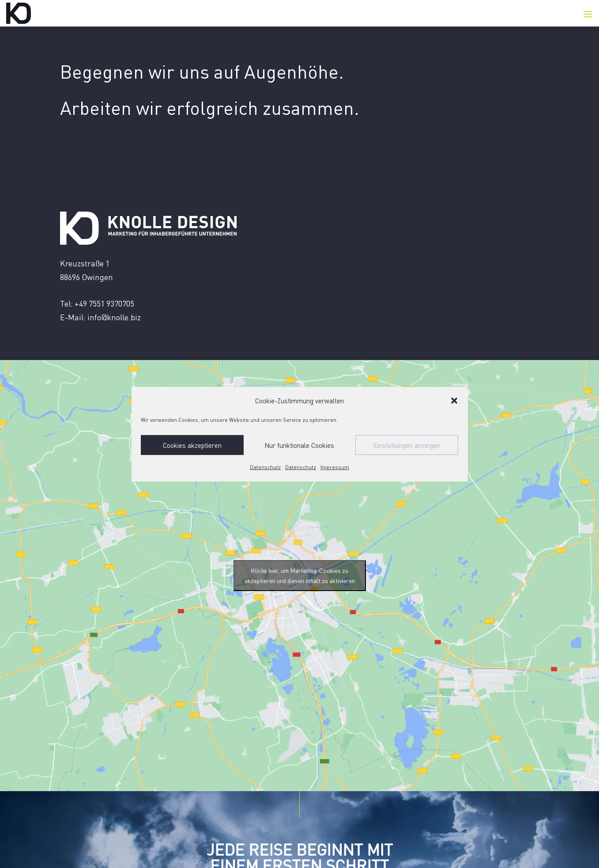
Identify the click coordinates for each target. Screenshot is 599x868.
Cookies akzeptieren (192, 445)
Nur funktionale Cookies (299, 445)
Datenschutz (265, 467)
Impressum (335, 467)
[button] (454, 401)
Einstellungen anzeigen (407, 445)
